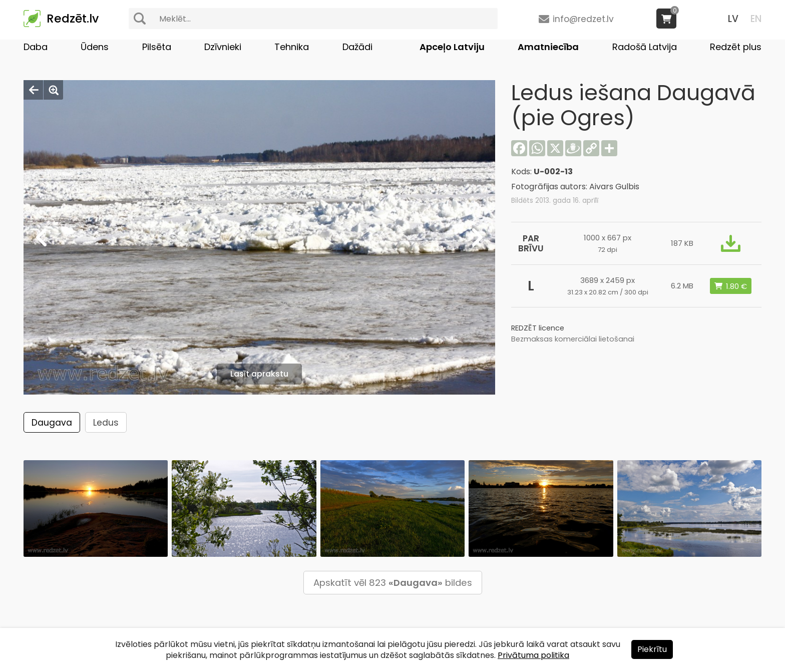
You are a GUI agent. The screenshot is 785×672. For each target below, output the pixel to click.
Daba (36, 47)
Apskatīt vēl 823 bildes (393, 583)
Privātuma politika (533, 655)
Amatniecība (548, 47)
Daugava (52, 423)
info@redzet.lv (583, 19)
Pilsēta (157, 47)
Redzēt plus (736, 47)
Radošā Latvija (645, 47)
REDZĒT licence (538, 328)
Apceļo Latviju (452, 47)
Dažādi (357, 47)
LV (733, 19)
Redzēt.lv (73, 19)
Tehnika (292, 47)
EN (756, 19)
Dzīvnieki (223, 47)
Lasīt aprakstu (259, 374)
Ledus (106, 423)
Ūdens (95, 47)
